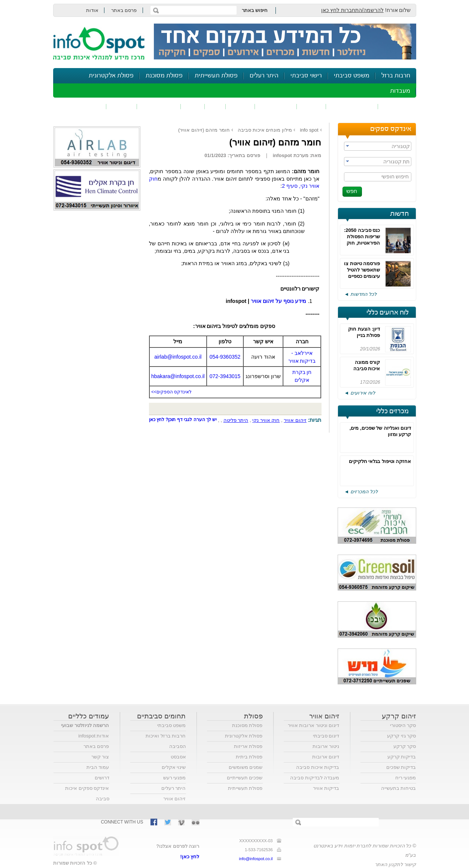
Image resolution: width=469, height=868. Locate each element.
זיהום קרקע (276, 106)
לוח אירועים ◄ (360, 393)
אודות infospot (94, 736)
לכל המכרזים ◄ (361, 492)
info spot (309, 130)
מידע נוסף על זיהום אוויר (279, 301)
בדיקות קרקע (402, 757)
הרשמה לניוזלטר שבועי (85, 725)
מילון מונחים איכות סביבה (265, 130)
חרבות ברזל (396, 76)
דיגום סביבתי (326, 736)
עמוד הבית (98, 767)
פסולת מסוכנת (164, 76)
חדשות (399, 214)
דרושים (102, 778)
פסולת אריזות (248, 746)
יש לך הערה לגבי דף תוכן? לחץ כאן (183, 420)
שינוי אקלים (174, 767)
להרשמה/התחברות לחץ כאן (352, 10)
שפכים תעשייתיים (245, 778)
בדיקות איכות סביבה (318, 767)
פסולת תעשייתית (216, 76)
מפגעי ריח (406, 778)
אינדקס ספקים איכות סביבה (87, 793)
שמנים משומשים (246, 767)
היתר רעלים (264, 76)
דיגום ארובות (326, 757)
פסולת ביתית (249, 757)
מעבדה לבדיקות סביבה (315, 778)
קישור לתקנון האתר (395, 864)
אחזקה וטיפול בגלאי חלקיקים (380, 461)
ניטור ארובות (326, 746)
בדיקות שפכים (401, 767)
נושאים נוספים (82, 106)
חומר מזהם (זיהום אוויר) (204, 130)
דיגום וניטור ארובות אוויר (314, 725)
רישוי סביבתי (306, 76)
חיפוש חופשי (395, 177)
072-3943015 (225, 376)
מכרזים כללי (392, 411)
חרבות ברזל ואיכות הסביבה (166, 741)
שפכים (311, 106)
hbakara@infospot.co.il (178, 376)
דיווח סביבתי (159, 106)
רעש (193, 106)
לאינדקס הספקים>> (171, 392)
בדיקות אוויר (326, 788)
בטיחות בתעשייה (399, 788)
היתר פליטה (236, 420)
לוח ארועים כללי (388, 313)
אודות (92, 10)
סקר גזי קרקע (401, 736)
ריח (215, 106)
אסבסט (178, 757)
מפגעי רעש (175, 778)
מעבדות (400, 91)
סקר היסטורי (403, 725)
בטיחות (122, 106)
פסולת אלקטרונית (111, 76)
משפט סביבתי (352, 76)
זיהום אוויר (397, 106)
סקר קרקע (405, 746)
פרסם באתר (124, 10)
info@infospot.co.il (256, 859)
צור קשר (100, 757)
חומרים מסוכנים (352, 106)
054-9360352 (225, 357)
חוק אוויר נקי (266, 420)
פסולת (240, 106)
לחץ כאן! (190, 857)
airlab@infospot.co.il (178, 357)
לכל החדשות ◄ (360, 294)
